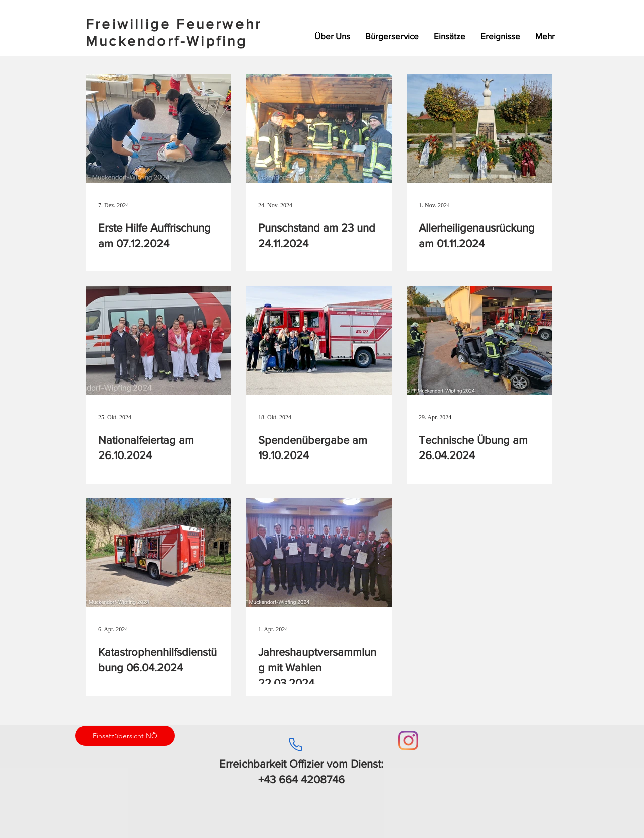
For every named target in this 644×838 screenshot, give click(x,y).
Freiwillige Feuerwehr (174, 24)
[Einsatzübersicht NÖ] (125, 736)
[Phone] (295, 745)
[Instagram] (408, 741)
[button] (450, 36)
